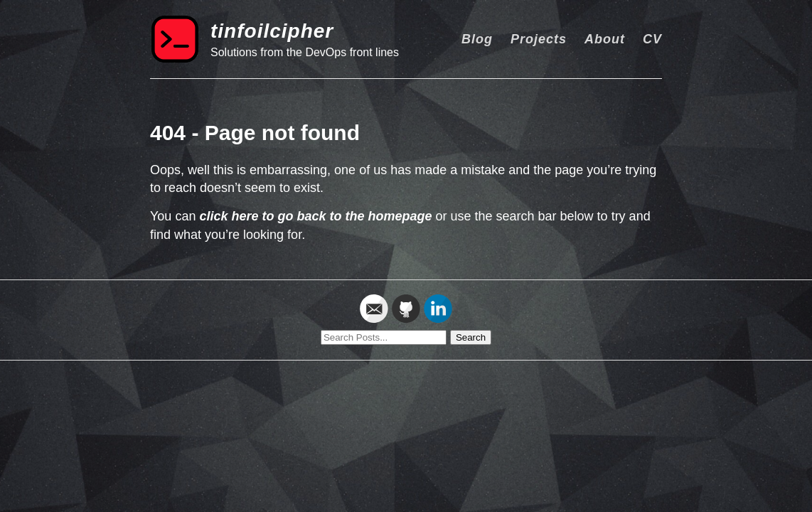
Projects (539, 39)
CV (652, 39)
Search (471, 337)
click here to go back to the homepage (315, 216)
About (605, 39)
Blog (477, 39)
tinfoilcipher (272, 31)
